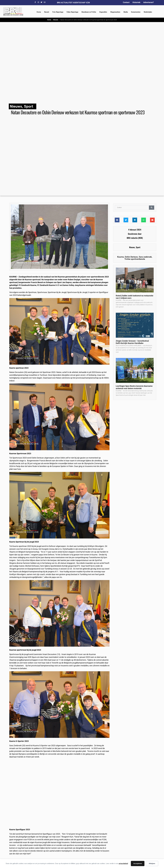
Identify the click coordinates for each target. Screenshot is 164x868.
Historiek (136, 2)
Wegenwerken (115, 12)
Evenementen (136, 12)
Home (39, 12)
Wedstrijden (148, 12)
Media (126, 12)
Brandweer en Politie (89, 12)
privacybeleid (123, 864)
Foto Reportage (58, 12)
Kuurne (120, 257)
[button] (117, 220)
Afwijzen (152, 863)
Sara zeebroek (145, 257)
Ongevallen (103, 12)
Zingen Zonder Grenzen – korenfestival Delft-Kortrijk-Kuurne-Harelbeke (132, 342)
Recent (47, 12)
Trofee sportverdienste (135, 259)
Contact (126, 2)
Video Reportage (72, 12)
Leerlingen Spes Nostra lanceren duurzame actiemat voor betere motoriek (134, 387)
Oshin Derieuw (131, 257)
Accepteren (138, 863)
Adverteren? (149, 2)
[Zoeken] (152, 208)
